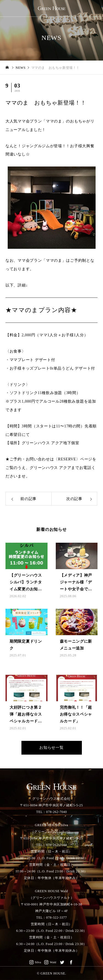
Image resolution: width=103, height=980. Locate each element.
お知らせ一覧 (51, 748)
